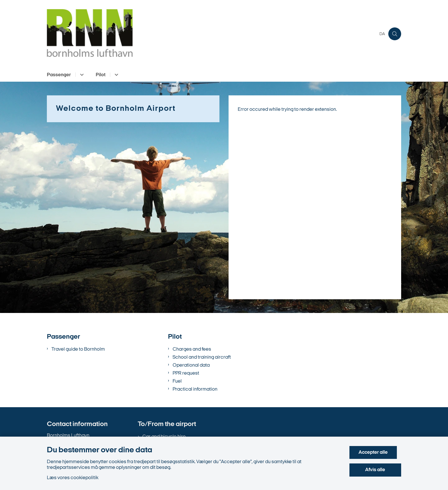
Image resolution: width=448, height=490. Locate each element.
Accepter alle (377, 452)
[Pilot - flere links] (116, 75)
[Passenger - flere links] (81, 75)
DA (382, 34)
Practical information (195, 389)
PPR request (186, 373)
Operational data (191, 365)
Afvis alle (377, 470)
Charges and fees (192, 349)
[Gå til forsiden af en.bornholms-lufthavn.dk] (211, 34)
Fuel (177, 381)
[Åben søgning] (395, 34)
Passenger (59, 75)
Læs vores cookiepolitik (73, 478)
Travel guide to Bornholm (78, 349)
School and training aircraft (202, 357)
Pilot (101, 75)
